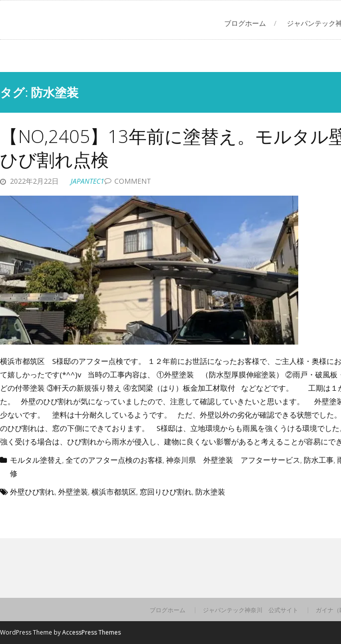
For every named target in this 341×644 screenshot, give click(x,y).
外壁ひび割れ (32, 492)
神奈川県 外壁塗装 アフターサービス (233, 460)
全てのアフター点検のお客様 (114, 460)
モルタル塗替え (36, 460)
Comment (133, 181)
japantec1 (87, 181)
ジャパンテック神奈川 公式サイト (251, 610)
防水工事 (319, 460)
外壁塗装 (73, 492)
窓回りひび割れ (166, 492)
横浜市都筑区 (114, 492)
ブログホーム (245, 23)
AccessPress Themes (91, 632)
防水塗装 (210, 492)
